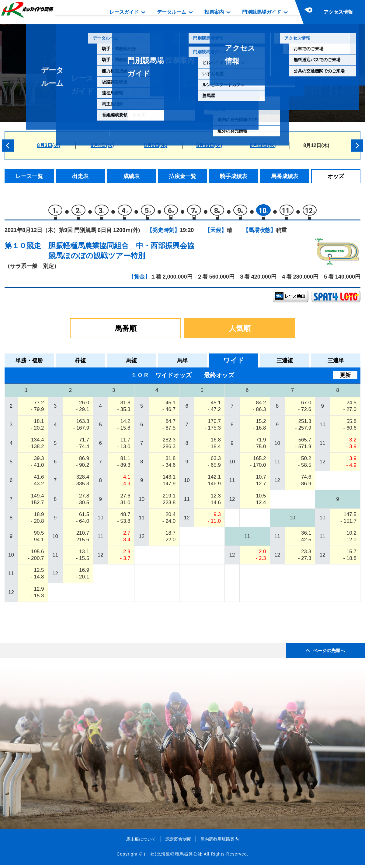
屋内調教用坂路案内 (220, 842)
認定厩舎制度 (178, 842)
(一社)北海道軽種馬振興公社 (173, 857)
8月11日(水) (263, 145)
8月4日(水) (102, 145)
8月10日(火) (209, 145)
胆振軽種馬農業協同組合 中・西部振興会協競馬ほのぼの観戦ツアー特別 (121, 253)
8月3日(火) (49, 145)
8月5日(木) (156, 145)
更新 (345, 378)
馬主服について (141, 842)
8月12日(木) (316, 145)
